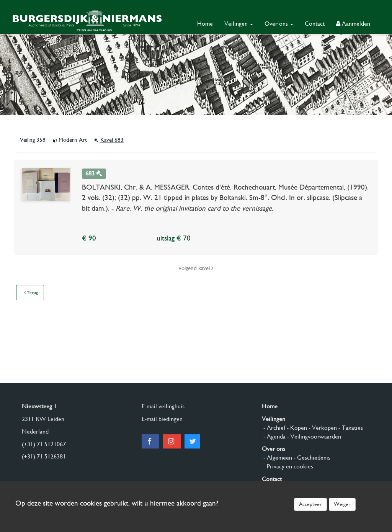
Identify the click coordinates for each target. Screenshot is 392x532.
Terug (31, 293)
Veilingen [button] (239, 24)
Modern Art (71, 140)
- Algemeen (277, 458)
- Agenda (274, 436)
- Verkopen (322, 428)
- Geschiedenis (311, 458)
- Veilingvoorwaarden (313, 436)
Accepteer (310, 504)
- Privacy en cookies (287, 466)
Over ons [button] (279, 24)
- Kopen (296, 428)
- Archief (274, 428)
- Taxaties (350, 428)
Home (205, 24)
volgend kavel (196, 268)
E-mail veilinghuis (163, 406)
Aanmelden (353, 24)
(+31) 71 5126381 (44, 456)
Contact (315, 24)
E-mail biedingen (162, 419)
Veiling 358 (33, 140)
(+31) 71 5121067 (44, 444)
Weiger (342, 504)
